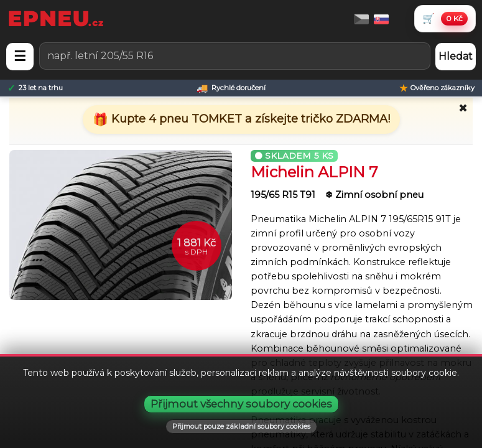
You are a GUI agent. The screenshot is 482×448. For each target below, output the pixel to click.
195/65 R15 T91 (284, 195)
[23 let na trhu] (35, 88)
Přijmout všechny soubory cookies (241, 404)
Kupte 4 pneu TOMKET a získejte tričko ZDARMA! (249, 119)
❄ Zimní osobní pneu (374, 195)
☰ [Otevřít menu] (20, 56)
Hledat (456, 56)
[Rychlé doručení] (231, 88)
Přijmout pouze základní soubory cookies (241, 426)
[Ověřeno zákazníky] (437, 88)
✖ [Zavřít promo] (463, 108)
